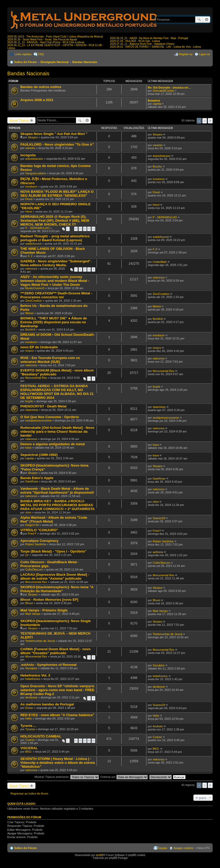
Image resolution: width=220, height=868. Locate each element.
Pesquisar (199, 20)
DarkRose (32, 481)
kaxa (28, 448)
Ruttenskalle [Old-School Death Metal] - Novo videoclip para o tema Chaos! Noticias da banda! (57, 432)
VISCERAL (29, 748)
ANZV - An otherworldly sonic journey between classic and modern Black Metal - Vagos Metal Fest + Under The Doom (55, 281)
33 (89, 229)
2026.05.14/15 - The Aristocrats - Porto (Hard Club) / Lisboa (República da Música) (55, 37)
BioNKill (30, 330)
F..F (30, 256)
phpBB (100, 855)
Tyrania (30, 729)
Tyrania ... (28, 726)
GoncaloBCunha (163, 91)
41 (76, 741)
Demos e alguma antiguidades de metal (53, 444)
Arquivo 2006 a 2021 (37, 100)
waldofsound (33, 244)
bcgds (29, 401)
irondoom (31, 187)
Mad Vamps (33, 614)
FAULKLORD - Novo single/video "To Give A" (57, 144)
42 (80, 741)
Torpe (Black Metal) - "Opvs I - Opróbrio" (53, 551)
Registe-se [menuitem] (186, 54)
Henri (29, 212)
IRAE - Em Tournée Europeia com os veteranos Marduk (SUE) (50, 360)
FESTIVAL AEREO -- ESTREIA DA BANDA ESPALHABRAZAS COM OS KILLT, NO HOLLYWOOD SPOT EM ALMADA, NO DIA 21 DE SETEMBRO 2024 (57, 392)
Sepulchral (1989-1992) (39, 455)
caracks (30, 148)
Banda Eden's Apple (37, 478)
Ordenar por (124, 777)
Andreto (158, 726)
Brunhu (157, 166)
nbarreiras (32, 410)
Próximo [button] (210, 121)
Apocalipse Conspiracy (39, 541)
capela (157, 104)
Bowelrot (154, 101)
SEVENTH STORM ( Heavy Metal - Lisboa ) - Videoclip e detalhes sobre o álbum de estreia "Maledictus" (58, 763)
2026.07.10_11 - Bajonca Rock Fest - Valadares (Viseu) (142, 44)
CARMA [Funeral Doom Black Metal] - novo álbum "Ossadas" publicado (55, 651)
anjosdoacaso (34, 159)
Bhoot (29, 603)
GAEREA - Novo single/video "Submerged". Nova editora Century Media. (56, 263)
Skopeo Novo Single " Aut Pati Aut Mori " (54, 134)
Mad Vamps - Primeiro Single (44, 610)
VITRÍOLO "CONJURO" (39, 530)
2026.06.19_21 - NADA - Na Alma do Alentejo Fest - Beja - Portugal (149, 38)
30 (76, 229)
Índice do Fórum (26, 62)
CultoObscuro (34, 569)
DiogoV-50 (32, 525)
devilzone (31, 697)
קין (27, 555)
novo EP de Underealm (39, 347)
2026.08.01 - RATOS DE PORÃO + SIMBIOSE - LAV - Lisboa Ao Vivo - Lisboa (156, 47)
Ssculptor (31, 668)
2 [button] (205, 121)
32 (85, 229)
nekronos (31, 269)
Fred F (32, 534)
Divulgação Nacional (55, 62)
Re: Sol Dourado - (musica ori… (169, 88)
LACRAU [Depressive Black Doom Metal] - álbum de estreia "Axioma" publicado (55, 576)
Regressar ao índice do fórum (29, 793)
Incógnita (28, 155)
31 (80, 229)
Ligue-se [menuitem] (205, 54)
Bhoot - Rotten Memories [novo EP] (49, 600)
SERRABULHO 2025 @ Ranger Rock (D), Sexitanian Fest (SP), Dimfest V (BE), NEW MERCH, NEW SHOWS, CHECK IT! (55, 221)
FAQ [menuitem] (41, 54)
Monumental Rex (36, 378)
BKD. (29, 752)
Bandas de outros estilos (41, 87)
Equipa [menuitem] (163, 848)
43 (85, 741)
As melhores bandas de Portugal (47, 704)
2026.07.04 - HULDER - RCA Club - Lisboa (135, 41)
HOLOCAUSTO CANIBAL (41, 736)
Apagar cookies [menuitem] (183, 848)
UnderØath (160, 262)
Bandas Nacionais (85, 62)
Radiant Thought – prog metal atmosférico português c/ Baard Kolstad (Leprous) (55, 238)
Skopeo (33, 137)
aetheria (158, 552)
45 (93, 741)
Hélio (29, 718)
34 (93, 229)
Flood (29, 199)
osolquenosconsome (38, 420)
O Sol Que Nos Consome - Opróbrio (50, 417)
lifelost (29, 313)
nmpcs (29, 351)
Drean (29, 708)
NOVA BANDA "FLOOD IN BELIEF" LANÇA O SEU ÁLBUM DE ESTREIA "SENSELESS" (57, 194)
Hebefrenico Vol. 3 (35, 675)
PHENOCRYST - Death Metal (43, 406)
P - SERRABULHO (37, 228)
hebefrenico (33, 679)
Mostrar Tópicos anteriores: (67, 777)
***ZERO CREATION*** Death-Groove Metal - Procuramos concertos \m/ (56, 295)
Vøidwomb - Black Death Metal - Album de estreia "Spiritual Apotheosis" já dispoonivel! (57, 491)
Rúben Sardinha (36, 544)
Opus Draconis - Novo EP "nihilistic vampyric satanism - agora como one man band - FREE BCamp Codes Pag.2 (58, 690)
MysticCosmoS (35, 288)
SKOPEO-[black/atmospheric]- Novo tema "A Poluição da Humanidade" (57, 589)
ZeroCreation (34, 301)
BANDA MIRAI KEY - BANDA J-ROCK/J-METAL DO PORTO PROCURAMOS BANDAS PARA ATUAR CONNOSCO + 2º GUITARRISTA (58, 505)
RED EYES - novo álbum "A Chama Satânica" (57, 715)
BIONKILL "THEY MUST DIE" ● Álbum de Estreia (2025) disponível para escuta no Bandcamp (54, 322)
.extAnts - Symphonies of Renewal (48, 665)
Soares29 (159, 518)
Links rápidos (23, 54)
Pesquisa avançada (207, 20)
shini (28, 512)
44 (89, 741)
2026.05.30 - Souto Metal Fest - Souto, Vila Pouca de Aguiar (42, 39)
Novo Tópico (20, 120)
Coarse (30, 740)
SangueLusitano (36, 173)
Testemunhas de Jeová (40, 641)
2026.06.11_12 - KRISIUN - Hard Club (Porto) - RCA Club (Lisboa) (46, 42)
